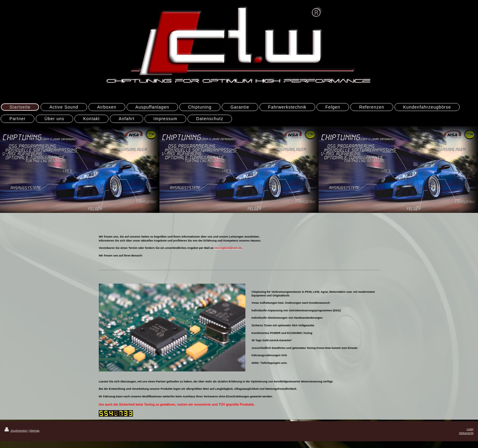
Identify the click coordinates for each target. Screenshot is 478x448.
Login (470, 429)
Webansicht (466, 433)
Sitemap (34, 431)
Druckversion (16, 431)
